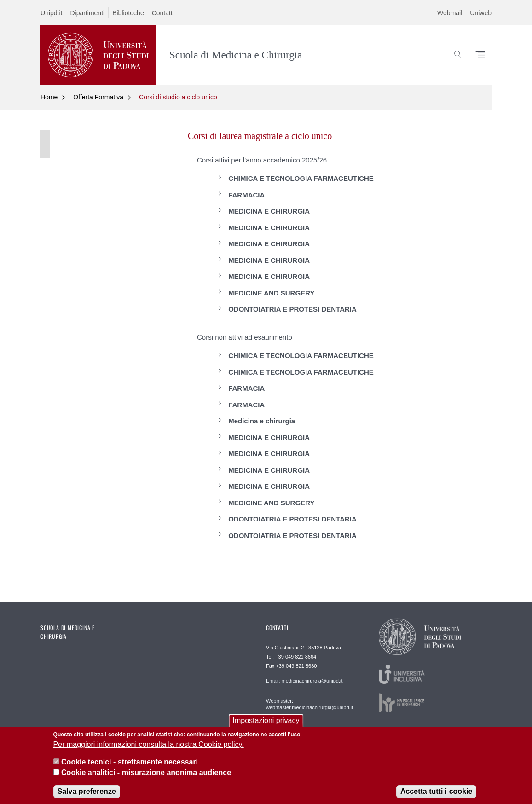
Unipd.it (51, 13)
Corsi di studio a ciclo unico (178, 97)
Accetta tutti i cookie (436, 797)
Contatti (163, 13)
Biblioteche (128, 13)
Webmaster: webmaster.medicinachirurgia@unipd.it (309, 704)
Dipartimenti (87, 13)
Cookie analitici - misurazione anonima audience (146, 778)
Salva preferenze (87, 797)
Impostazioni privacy (266, 726)
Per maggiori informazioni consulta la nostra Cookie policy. (149, 750)
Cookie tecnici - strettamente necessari (130, 768)
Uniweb (481, 13)
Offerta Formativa (98, 97)
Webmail (450, 13)
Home (49, 97)
